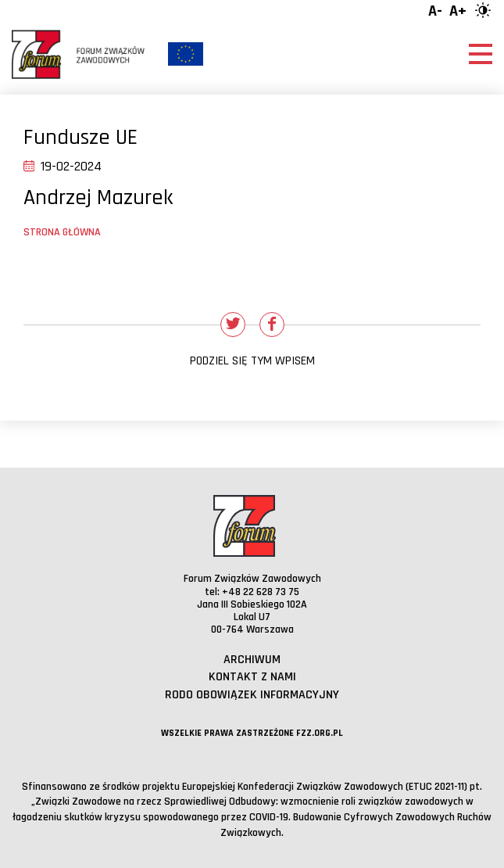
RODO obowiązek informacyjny (252, 695)
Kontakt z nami (252, 677)
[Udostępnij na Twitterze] (233, 325)
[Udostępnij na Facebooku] (272, 325)
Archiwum (252, 660)
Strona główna (62, 232)
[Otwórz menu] (481, 54)
